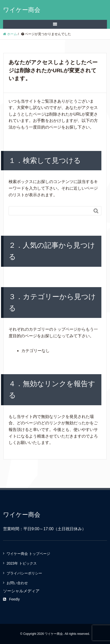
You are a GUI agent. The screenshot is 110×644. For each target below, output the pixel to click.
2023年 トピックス (22, 563)
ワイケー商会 (22, 10)
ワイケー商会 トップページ (28, 554)
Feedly (11, 599)
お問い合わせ (17, 583)
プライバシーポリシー (24, 573)
